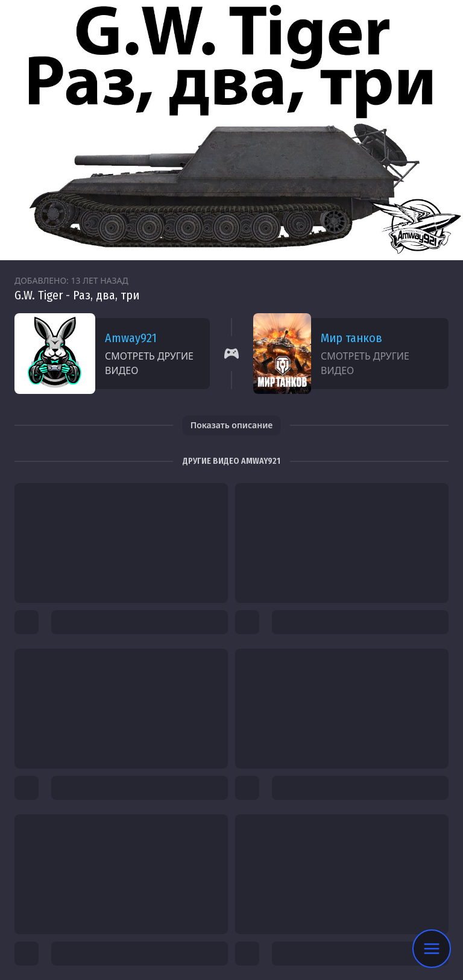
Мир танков (351, 338)
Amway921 (131, 338)
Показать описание (232, 425)
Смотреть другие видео (149, 363)
